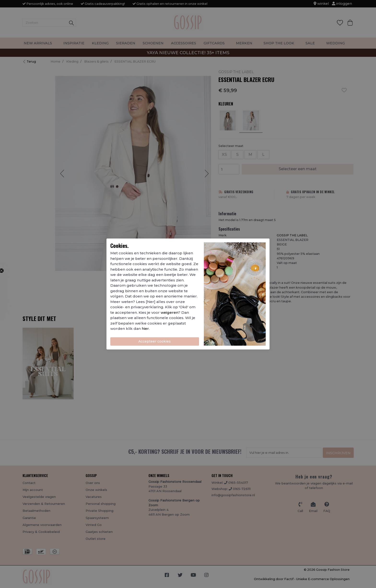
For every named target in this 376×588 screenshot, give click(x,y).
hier (145, 329)
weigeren (169, 312)
